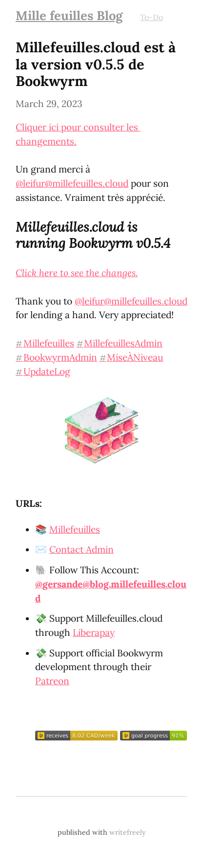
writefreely (128, 832)
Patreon (52, 681)
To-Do (152, 17)
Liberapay (94, 632)
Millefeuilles (75, 529)
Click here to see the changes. (77, 273)
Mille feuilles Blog (69, 15)
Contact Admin (81, 549)
